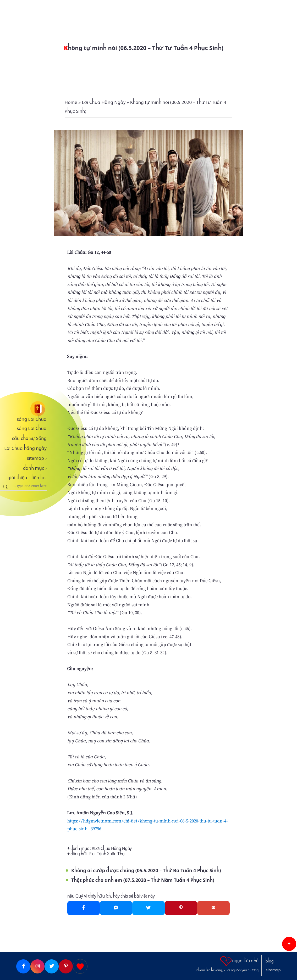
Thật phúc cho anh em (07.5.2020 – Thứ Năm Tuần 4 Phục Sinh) (143, 880)
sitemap (37, 458)
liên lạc (39, 478)
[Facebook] (84, 908)
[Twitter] (148, 908)
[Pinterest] (181, 908)
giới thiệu (17, 478)
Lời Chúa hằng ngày (25, 448)
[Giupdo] (80, 966)
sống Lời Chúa (32, 419)
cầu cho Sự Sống (29, 438)
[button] (289, 944)
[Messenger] (116, 908)
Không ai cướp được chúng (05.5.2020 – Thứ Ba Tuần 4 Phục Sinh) (146, 870)
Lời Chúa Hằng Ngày (113, 849)
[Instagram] (37, 966)
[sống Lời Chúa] (23, 409)
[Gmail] (213, 908)
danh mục (35, 468)
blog (269, 961)
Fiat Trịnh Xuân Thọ (107, 854)
